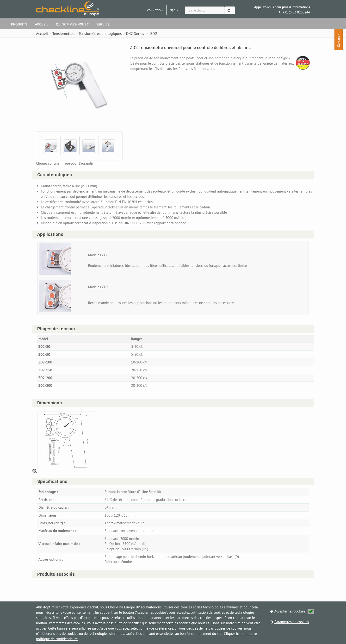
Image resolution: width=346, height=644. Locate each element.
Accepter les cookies (294, 611)
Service (103, 24)
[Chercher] (230, 10)
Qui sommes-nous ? (72, 24)
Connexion (155, 10)
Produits (19, 24)
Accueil (42, 24)
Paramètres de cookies (292, 622)
